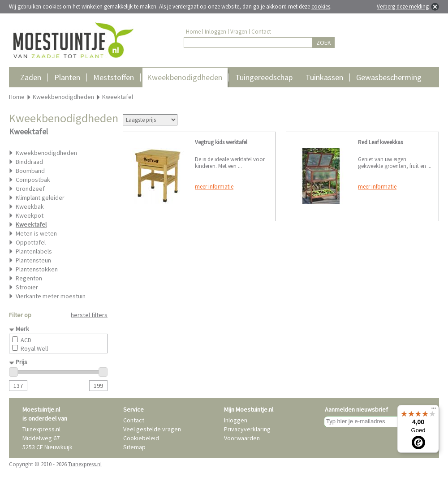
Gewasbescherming (389, 77)
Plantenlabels (34, 251)
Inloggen (215, 32)
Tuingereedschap (264, 77)
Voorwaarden (242, 438)
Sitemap (134, 447)
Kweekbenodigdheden (185, 77)
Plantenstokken (37, 269)
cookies (321, 6)
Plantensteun (33, 260)
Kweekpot (30, 215)
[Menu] (434, 410)
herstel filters (89, 315)
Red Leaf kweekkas (380, 142)
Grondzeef (30, 189)
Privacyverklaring (247, 429)
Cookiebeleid (141, 438)
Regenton (29, 278)
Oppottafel (31, 242)
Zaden (31, 77)
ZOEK (324, 43)
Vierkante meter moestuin (51, 296)
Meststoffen (114, 77)
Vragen (239, 32)
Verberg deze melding (403, 6)
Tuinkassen (324, 77)
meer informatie (214, 187)
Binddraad (29, 162)
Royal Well (34, 348)
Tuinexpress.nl (85, 464)
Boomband (30, 171)
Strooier (27, 287)
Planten (67, 77)
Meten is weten (36, 233)
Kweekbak (30, 206)
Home (193, 32)
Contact (261, 32)
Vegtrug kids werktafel (221, 142)
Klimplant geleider (40, 198)
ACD (26, 340)
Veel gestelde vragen (152, 429)
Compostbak (33, 180)
